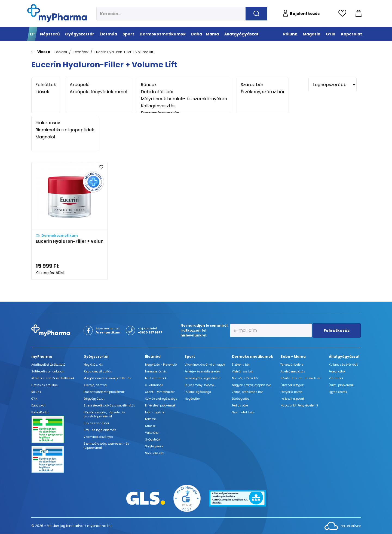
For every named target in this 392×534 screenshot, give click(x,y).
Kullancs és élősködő (344, 365)
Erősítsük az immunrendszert (301, 378)
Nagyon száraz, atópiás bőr (251, 385)
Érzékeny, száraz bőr (263, 92)
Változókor (152, 433)
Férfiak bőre (240, 406)
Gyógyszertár (96, 356)
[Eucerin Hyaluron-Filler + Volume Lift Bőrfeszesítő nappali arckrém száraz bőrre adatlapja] (69, 221)
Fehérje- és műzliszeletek (202, 371)
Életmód (153, 356)
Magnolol (65, 137)
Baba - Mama (293, 356)
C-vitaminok (154, 385)
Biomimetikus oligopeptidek (65, 130)
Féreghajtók (337, 371)
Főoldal (61, 52)
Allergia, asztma (95, 385)
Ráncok (184, 85)
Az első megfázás (293, 371)
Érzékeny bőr (241, 365)
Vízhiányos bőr (242, 371)
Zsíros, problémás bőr (247, 392)
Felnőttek (46, 85)
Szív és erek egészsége (161, 399)
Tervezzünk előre (292, 365)
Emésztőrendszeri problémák (104, 392)
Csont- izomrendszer (160, 392)
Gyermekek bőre (243, 412)
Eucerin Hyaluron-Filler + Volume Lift (124, 52)
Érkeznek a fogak (292, 385)
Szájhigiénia (154, 446)
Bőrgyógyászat (94, 399)
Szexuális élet (155, 453)
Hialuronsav (65, 123)
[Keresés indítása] (256, 14)
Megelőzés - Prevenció (161, 365)
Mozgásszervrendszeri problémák (107, 378)
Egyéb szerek (338, 392)
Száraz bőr (263, 85)
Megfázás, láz (93, 365)
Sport (190, 356)
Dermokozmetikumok (252, 356)
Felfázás (151, 419)
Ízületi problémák (341, 385)
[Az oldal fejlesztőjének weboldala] (343, 525)
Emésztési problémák (160, 406)
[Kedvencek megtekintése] (344, 14)
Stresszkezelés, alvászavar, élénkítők (109, 406)
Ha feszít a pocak (292, 399)
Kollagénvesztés (184, 106)
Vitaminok (336, 378)
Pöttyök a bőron (291, 392)
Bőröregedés (241, 399)
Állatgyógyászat (344, 356)
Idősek (46, 92)
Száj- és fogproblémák (100, 430)
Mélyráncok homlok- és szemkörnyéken (184, 99)
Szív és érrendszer (96, 423)
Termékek (81, 52)
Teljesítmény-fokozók (199, 385)
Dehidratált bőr (184, 92)
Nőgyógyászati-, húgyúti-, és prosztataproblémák (104, 414)
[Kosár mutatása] (359, 14)
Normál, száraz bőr (245, 378)
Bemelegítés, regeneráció (202, 378)
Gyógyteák (153, 440)
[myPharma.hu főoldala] (57, 13)
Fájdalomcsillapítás (98, 371)
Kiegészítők (192, 399)
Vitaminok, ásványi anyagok (205, 365)
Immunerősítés (156, 371)
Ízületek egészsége (198, 392)
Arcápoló (98, 85)
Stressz (150, 426)
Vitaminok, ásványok (98, 437)
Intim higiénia (155, 412)
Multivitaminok (156, 378)
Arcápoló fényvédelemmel (98, 92)
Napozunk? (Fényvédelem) (299, 406)
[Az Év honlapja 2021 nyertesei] (187, 498)
